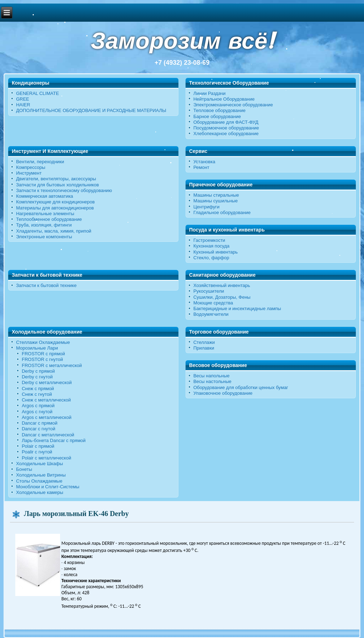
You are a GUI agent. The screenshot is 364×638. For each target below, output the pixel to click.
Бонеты (24, 469)
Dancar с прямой (39, 423)
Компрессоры (31, 167)
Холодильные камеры (40, 492)
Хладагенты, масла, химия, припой (54, 231)
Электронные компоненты (44, 237)
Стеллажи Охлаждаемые (43, 342)
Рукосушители (209, 291)
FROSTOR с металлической (52, 365)
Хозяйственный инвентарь (222, 285)
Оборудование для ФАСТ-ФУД (226, 122)
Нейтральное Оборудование (224, 99)
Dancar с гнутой (38, 429)
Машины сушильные (216, 201)
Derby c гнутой (37, 377)
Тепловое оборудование (220, 110)
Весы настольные (212, 381)
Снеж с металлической (46, 400)
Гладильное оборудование (222, 212)
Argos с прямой (38, 406)
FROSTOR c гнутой (42, 359)
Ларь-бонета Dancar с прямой (54, 440)
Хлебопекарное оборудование (226, 134)
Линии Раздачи (210, 93)
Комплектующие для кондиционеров (55, 202)
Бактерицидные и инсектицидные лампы (237, 309)
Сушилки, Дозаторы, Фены (222, 297)
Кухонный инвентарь (216, 252)
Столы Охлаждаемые (39, 481)
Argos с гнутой (37, 412)
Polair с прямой (38, 446)
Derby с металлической (47, 382)
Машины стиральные (216, 195)
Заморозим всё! (182, 41)
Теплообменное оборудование (49, 219)
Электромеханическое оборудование (233, 105)
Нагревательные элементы (45, 214)
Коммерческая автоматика (44, 196)
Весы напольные (212, 376)
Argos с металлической (47, 417)
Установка (204, 162)
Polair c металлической (46, 458)
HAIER (23, 105)
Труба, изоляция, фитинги (44, 225)
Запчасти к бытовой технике (46, 285)
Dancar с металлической (48, 435)
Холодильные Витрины (41, 475)
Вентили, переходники (40, 162)
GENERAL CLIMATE (38, 93)
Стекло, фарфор (211, 258)
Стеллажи (204, 342)
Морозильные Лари (37, 348)
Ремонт (201, 167)
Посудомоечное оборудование (226, 128)
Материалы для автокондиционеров (55, 208)
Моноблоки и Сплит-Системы (48, 487)
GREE (23, 99)
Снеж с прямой (38, 389)
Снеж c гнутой (37, 394)
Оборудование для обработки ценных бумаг (241, 387)
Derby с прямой (38, 371)
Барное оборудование (217, 116)
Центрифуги (207, 207)
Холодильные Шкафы (39, 464)
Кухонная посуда (212, 246)
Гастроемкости (209, 240)
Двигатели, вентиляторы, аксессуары (56, 179)
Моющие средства (213, 303)
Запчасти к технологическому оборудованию (64, 190)
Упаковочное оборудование (223, 393)
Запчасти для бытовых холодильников (57, 185)
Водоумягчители (211, 314)
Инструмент (29, 173)
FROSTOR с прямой (43, 354)
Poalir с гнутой (37, 452)
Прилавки (204, 348)
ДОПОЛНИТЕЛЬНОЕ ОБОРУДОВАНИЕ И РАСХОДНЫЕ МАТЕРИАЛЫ (91, 110)
